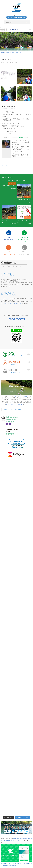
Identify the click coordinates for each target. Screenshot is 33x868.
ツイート (5, 166)
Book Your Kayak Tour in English (16, 17)
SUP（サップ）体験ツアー (21, 396)
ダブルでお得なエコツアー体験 (14, 404)
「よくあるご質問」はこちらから (12, 304)
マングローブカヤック (21, 53)
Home (3, 53)
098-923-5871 (14, 30)
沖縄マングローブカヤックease (12, 409)
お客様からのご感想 (10, 53)
